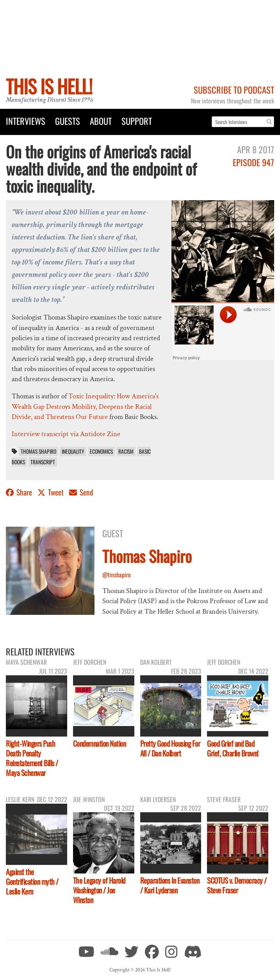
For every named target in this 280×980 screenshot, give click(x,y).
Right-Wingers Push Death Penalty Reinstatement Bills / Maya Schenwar (32, 758)
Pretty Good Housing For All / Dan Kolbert (170, 748)
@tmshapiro (117, 575)
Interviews (26, 121)
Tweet (51, 492)
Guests (68, 121)
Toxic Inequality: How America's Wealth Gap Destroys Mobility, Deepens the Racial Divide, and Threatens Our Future (85, 407)
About (101, 121)
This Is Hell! (49, 86)
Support (137, 121)
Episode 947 (253, 162)
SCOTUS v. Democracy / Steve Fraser (237, 885)
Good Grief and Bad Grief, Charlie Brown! (233, 748)
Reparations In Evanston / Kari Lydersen (170, 885)
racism (126, 451)
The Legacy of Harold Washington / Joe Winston (99, 890)
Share (20, 492)
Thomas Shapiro (38, 451)
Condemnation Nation (100, 743)
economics (101, 451)
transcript (43, 462)
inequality (73, 451)
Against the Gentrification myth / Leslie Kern (32, 881)
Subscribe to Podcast (234, 90)
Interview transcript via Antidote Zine (66, 434)
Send (81, 492)
